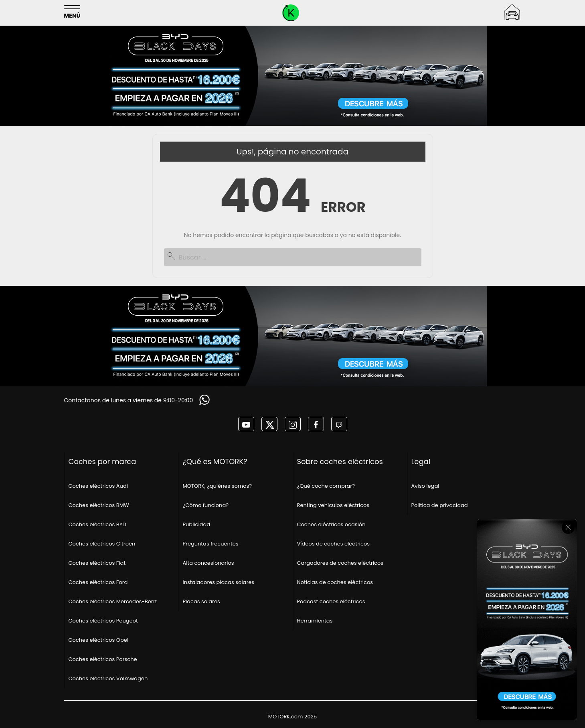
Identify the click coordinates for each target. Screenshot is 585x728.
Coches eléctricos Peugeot (103, 621)
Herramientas (315, 621)
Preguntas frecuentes (211, 544)
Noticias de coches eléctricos (335, 582)
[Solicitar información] (205, 400)
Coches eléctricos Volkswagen (108, 678)
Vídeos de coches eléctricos (333, 544)
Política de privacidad (440, 505)
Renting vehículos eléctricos (333, 505)
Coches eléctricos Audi (98, 486)
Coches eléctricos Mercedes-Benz (113, 601)
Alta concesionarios (208, 563)
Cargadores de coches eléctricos (340, 563)
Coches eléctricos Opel (99, 640)
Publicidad (196, 524)
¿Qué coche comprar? (326, 486)
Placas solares (201, 601)
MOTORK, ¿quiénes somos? (218, 486)
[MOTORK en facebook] (316, 424)
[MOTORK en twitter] (269, 424)
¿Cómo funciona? (206, 505)
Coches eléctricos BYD (97, 524)
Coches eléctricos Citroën (102, 544)
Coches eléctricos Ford (98, 582)
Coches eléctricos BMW (99, 505)
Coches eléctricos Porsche (103, 659)
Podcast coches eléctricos (331, 601)
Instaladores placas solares (219, 582)
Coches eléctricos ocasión (331, 524)
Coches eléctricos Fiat (97, 563)
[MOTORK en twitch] (339, 424)
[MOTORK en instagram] (293, 424)
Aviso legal (425, 486)
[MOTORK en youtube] (246, 424)
